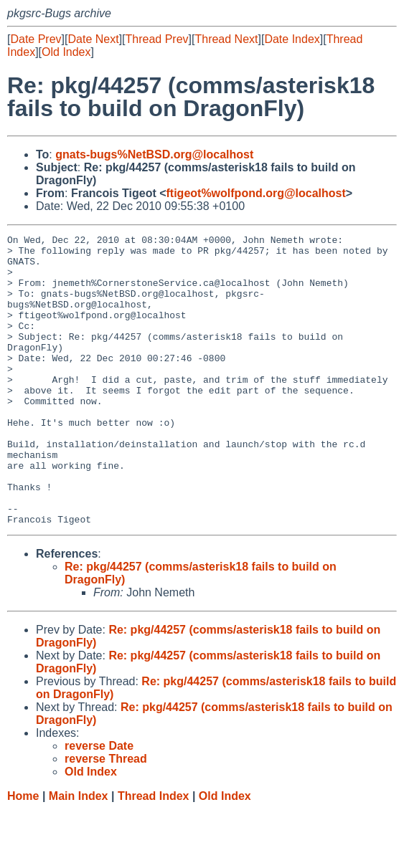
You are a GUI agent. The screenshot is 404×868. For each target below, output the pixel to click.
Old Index (66, 52)
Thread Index (154, 854)
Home (23, 854)
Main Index (79, 854)
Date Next (93, 39)
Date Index (292, 39)
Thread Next (226, 39)
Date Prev (36, 39)
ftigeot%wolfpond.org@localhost (256, 193)
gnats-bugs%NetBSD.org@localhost (154, 154)
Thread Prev (157, 39)
